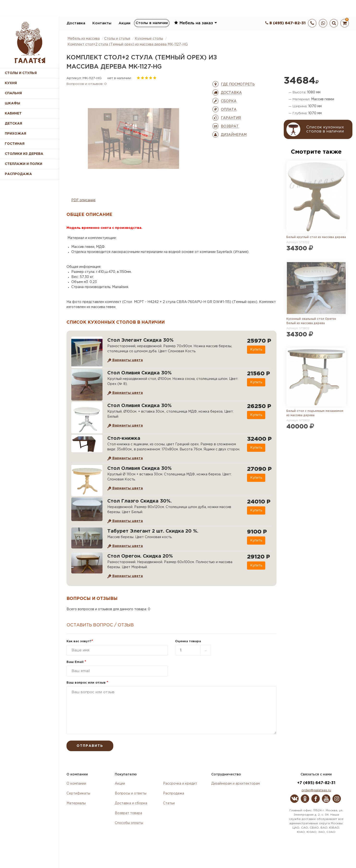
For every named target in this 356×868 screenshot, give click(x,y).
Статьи (169, 803)
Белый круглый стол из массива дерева (316, 237)
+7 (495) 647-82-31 (316, 783)
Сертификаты (78, 793)
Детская (13, 124)
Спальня (13, 93)
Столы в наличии (152, 23)
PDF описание (83, 200)
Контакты (102, 23)
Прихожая (15, 134)
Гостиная (15, 144)
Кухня (11, 83)
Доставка (76, 23)
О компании (76, 784)
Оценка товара (188, 641)
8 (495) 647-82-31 (285, 23)
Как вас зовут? (80, 641)
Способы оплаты (129, 823)
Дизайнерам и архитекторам (235, 784)
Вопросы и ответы (131, 793)
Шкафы (12, 103)
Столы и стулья (21, 73)
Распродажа (174, 793)
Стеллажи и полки (24, 164)
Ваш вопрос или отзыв (87, 683)
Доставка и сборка (131, 803)
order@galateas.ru (316, 790)
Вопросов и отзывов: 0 (87, 84)
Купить (256, 350)
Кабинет (13, 113)
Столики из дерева (24, 154)
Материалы (76, 803)
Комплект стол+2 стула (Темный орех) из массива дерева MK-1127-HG (128, 44)
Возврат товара (128, 813)
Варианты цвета (125, 360)
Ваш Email (76, 662)
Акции (124, 23)
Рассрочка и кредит (180, 784)
